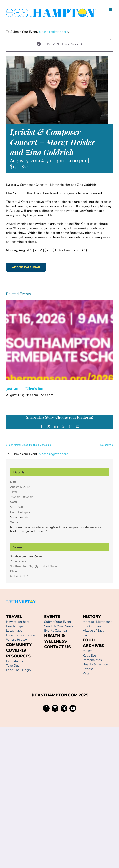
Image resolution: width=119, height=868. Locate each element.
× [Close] (110, 39)
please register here (53, 32)
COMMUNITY (19, 645)
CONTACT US (57, 647)
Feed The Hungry (19, 670)
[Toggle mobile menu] (111, 10)
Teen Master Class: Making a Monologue (30, 445)
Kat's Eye (89, 656)
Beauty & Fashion (95, 664)
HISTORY (92, 617)
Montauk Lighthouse (98, 622)
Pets (86, 673)
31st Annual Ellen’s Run (25, 389)
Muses (88, 651)
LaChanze (105, 445)
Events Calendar (56, 631)
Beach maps (15, 626)
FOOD (89, 640)
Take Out (13, 666)
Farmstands (15, 661)
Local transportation (21, 635)
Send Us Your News (59, 626)
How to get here (18, 622)
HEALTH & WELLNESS (55, 639)
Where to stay (16, 640)
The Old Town (93, 626)
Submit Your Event (58, 622)
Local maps (14, 631)
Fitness (88, 669)
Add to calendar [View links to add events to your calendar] (26, 267)
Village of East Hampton (93, 633)
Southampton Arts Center (26, 556)
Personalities (92, 660)
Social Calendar (20, 517)
